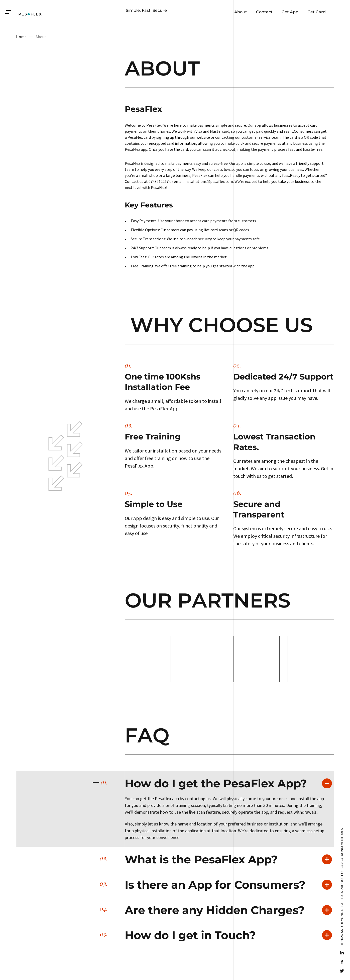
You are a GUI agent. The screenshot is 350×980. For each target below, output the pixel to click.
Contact (264, 12)
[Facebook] (342, 962)
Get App (289, 12)
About (240, 12)
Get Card (316, 12)
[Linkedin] (342, 953)
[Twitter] (342, 971)
